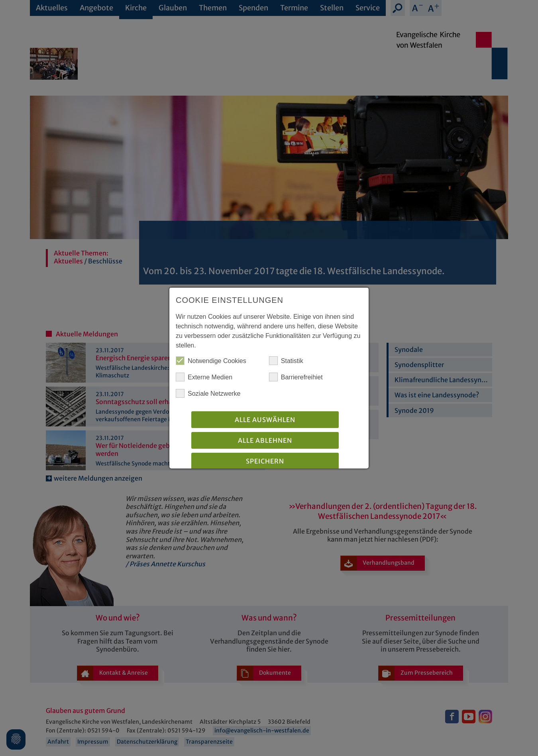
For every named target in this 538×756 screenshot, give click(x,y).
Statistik (286, 361)
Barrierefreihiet (296, 378)
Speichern (265, 462)
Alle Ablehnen (265, 441)
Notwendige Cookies (211, 361)
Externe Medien (204, 378)
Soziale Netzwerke (208, 394)
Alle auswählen (265, 420)
